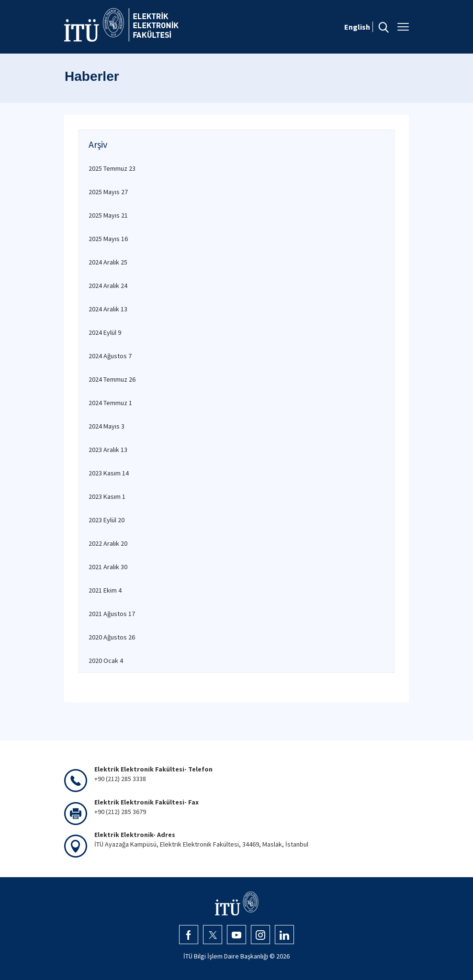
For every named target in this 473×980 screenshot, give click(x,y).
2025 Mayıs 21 (108, 215)
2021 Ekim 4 (105, 590)
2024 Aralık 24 (108, 286)
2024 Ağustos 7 (110, 356)
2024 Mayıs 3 (107, 426)
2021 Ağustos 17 (112, 614)
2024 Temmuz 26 (112, 379)
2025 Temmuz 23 (112, 168)
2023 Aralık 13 (108, 450)
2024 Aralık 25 (108, 262)
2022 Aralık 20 (108, 543)
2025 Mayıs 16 (108, 239)
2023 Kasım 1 (107, 496)
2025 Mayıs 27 (108, 192)
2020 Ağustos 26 (112, 637)
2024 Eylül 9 (105, 332)
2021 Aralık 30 (108, 567)
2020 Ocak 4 (106, 661)
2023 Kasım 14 (109, 473)
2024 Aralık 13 (108, 309)
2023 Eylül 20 (107, 520)
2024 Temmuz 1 (110, 403)
